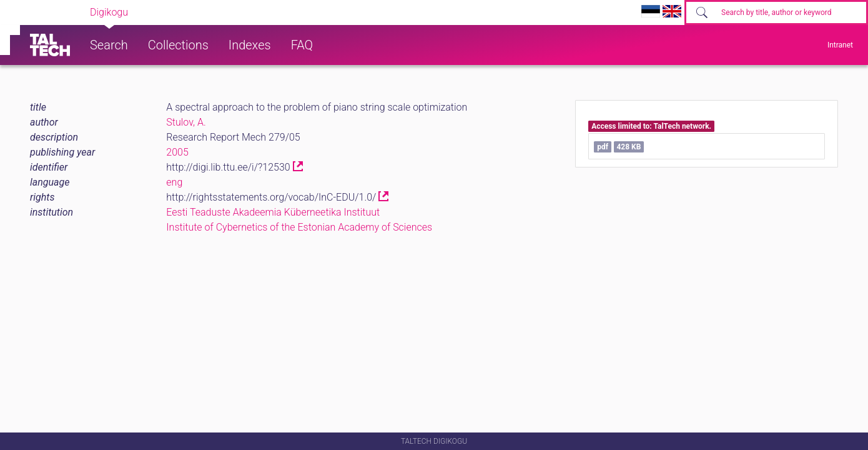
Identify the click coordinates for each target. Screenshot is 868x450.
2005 (177, 152)
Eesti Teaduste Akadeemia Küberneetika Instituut (273, 212)
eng (174, 182)
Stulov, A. (186, 122)
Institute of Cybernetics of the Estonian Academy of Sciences (299, 227)
